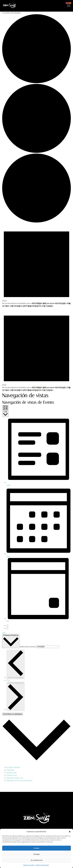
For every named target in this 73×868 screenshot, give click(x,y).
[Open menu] (69, 6)
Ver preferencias (36, 860)
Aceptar (37, 848)
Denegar (37, 854)
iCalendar (10, 770)
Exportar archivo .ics (15, 778)
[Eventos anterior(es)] (7, 626)
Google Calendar (13, 767)
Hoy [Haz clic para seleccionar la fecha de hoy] (8, 680)
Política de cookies (29, 865)
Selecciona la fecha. (28, 647)
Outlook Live (12, 775)
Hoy (4, 633)
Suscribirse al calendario (13, 714)
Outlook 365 (12, 773)
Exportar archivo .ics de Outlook (19, 781)
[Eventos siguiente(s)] (7, 628)
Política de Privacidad (42, 865)
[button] (70, 832)
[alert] (36, 265)
